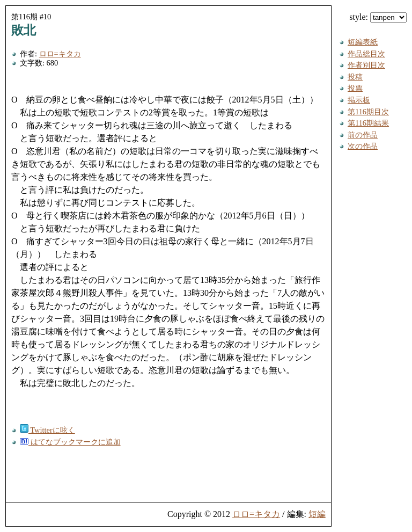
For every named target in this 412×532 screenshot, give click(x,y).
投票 (355, 88)
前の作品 (363, 135)
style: (378, 17)
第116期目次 (368, 112)
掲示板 (359, 100)
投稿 (355, 77)
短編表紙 (363, 42)
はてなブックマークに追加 (70, 442)
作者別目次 (366, 65)
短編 (317, 514)
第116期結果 (368, 123)
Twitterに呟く (47, 430)
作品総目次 (366, 54)
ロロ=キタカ (60, 54)
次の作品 (363, 146)
